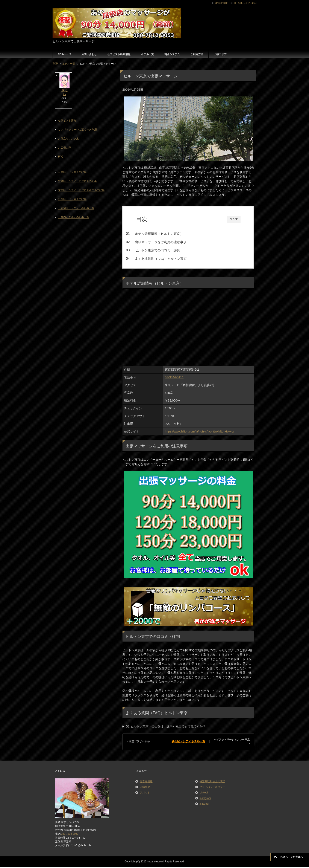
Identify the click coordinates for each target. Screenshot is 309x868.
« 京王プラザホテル (138, 743)
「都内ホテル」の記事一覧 (74, 217)
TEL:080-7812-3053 (245, 3)
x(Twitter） (206, 805)
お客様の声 (65, 148)
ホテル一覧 (147, 54)
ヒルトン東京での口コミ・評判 (164, 250)
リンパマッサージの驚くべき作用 (77, 130)
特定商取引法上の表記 (212, 783)
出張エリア (220, 54)
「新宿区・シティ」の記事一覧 (76, 208)
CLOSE (234, 219)
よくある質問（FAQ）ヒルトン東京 (167, 259)
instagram (205, 799)
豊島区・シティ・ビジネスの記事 (77, 181)
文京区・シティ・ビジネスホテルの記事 (81, 190)
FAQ (61, 157)
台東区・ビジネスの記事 (72, 172)
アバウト (145, 794)
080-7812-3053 (70, 835)
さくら (65, 92)
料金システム (172, 54)
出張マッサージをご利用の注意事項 (167, 242)
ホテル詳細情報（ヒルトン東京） (166, 234)
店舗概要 (145, 788)
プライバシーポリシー (212, 788)
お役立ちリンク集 (68, 139)
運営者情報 (146, 783)
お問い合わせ (89, 54)
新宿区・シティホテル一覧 (188, 743)
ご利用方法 (197, 54)
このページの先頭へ (291, 857)
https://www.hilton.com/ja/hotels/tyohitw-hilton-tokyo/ (199, 433)
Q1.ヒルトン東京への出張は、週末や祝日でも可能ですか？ (166, 728)
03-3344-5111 (174, 379)
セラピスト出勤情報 (119, 54)
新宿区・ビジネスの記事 (72, 199)
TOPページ (64, 54)
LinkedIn (204, 794)
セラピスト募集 (67, 121)
